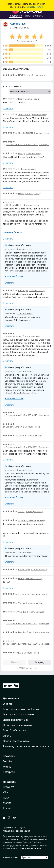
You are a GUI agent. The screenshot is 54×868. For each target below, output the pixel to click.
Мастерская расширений (18, 714)
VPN (6, 792)
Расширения (15, 16)
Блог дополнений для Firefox (21, 709)
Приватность (9, 827)
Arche (21, 436)
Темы (28, 16)
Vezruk (22, 603)
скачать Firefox (35, 7)
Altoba (21, 511)
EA (20, 653)
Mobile (7, 767)
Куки (22, 827)
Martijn (21, 153)
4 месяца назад (31, 99)
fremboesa (23, 594)
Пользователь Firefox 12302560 (22, 623)
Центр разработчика (16, 720)
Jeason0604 (24, 114)
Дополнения (11, 698)
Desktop (8, 761)
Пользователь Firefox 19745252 (22, 447)
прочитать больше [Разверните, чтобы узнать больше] (12, 232)
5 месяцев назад (32, 336)
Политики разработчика (18, 725)
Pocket (7, 808)
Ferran (21, 578)
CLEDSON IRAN (25, 133)
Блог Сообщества (14, 730)
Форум (7, 736)
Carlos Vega (24, 570)
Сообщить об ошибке (16, 741)
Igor (20, 99)
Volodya (22, 612)
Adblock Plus (18, 24)
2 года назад (38, 75)
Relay (6, 798)
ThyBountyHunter (14, 205)
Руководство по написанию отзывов (26, 746)
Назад (15, 662)
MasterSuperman (14, 336)
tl (19, 169)
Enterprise (9, 772)
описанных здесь (38, 836)
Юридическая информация (16, 831)
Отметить (8, 108)
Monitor (8, 803)
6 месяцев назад (39, 570)
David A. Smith (25, 632)
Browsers (8, 787)
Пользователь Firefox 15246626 (22, 644)
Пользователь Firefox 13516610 (21, 415)
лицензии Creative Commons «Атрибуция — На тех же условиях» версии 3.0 (25, 845)
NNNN (21, 194)
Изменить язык (10, 857)
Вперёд (39, 662)
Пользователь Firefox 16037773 (22, 144)
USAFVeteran (25, 75)
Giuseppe (23, 291)
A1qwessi (23, 520)
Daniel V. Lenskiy (14, 427)
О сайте (8, 704)
